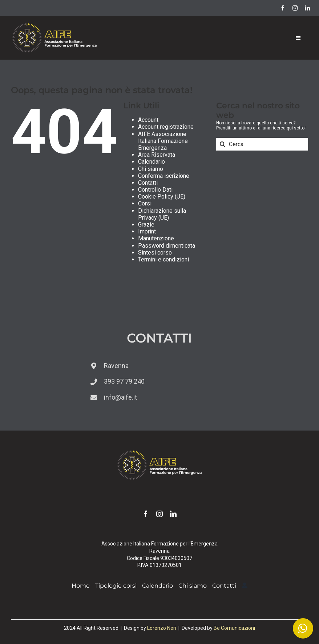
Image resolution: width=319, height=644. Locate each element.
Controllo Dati (155, 190)
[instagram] (295, 8)
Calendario (152, 162)
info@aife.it (120, 397)
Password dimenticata (167, 246)
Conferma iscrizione (164, 176)
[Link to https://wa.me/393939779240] (303, 628)
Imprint (147, 231)
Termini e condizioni (163, 259)
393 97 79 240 (124, 381)
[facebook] (283, 8)
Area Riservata (157, 155)
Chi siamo (151, 169)
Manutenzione (156, 238)
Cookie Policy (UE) (162, 197)
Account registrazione (166, 127)
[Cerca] (223, 144)
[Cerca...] (262, 144)
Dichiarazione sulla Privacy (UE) (162, 214)
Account (148, 120)
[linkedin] (307, 8)
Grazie (146, 225)
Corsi (145, 203)
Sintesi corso (155, 253)
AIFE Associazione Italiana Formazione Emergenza (163, 141)
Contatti (148, 183)
